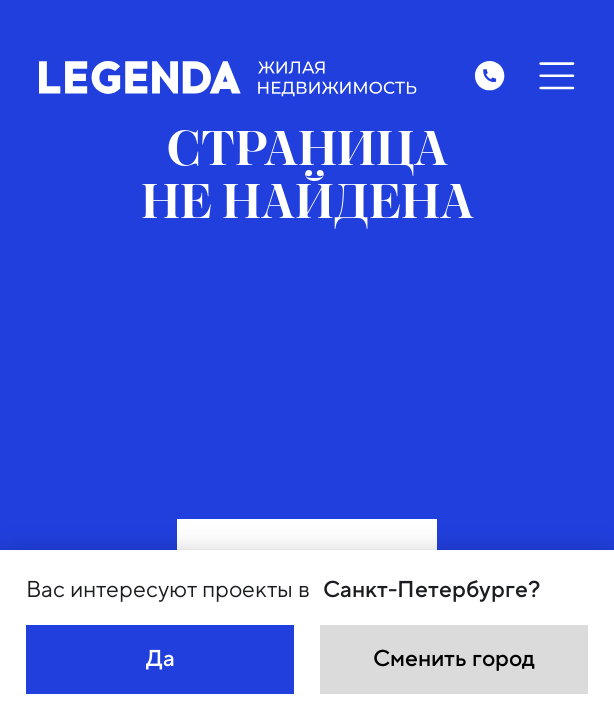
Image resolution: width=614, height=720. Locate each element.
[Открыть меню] (556, 76)
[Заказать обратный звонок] (489, 75)
